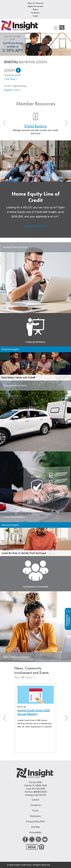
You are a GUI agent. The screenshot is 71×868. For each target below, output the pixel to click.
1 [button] (33, 54)
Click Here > (11, 79)
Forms (35, 811)
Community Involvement (35, 587)
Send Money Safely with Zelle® (18, 378)
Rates (36, 9)
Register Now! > (13, 90)
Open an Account (35, 3)
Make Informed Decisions (16, 657)
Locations (35, 13)
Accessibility (35, 832)
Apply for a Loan (35, 6)
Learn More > (36, 226)
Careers (35, 800)
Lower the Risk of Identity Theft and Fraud (24, 553)
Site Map (35, 827)
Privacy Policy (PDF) (35, 822)
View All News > (24, 677)
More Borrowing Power (15, 385)
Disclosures (35, 816)
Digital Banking (36, 126)
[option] (35, 44)
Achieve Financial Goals (15, 247)
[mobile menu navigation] (56, 28)
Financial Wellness (36, 342)
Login (35, 16)
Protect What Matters (14, 517)
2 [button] (38, 54)
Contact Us (36, 805)
